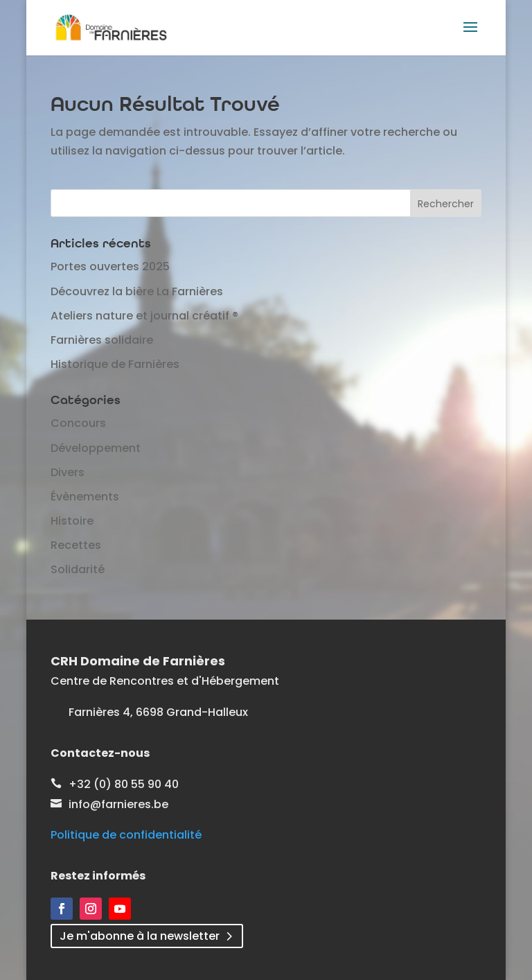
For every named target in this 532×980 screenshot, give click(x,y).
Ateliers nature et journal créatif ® (144, 316)
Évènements (85, 497)
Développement (96, 448)
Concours (78, 423)
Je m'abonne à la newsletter (140, 936)
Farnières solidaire (102, 340)
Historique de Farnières (115, 364)
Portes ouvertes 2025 (110, 266)
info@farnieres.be (118, 804)
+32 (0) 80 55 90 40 (124, 784)
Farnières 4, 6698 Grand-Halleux (158, 712)
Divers (68, 472)
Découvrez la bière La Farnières (137, 291)
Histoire (72, 521)
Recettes (76, 545)
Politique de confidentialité (126, 835)
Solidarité (78, 569)
